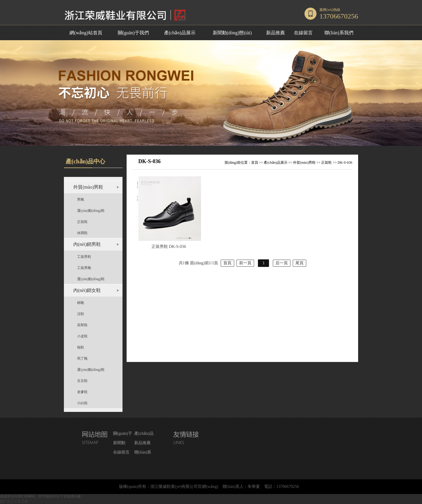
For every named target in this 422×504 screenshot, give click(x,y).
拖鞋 (81, 347)
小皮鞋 (82, 336)
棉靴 (81, 303)
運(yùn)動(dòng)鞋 (91, 211)
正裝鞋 (82, 222)
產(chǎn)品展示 (180, 33)
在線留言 (303, 33)
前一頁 (245, 263)
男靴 (81, 199)
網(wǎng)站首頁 (86, 33)
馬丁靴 (82, 358)
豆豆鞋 (82, 381)
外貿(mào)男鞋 (304, 163)
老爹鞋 (82, 392)
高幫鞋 (82, 325)
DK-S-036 (345, 163)
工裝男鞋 (84, 257)
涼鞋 (81, 314)
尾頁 (300, 263)
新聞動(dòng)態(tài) (232, 33)
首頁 (255, 163)
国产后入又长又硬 (14, 501)
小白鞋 (82, 403)
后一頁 (282, 263)
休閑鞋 (82, 233)
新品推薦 (275, 33)
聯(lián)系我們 (339, 33)
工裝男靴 (84, 268)
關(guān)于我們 (133, 33)
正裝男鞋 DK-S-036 (169, 247)
